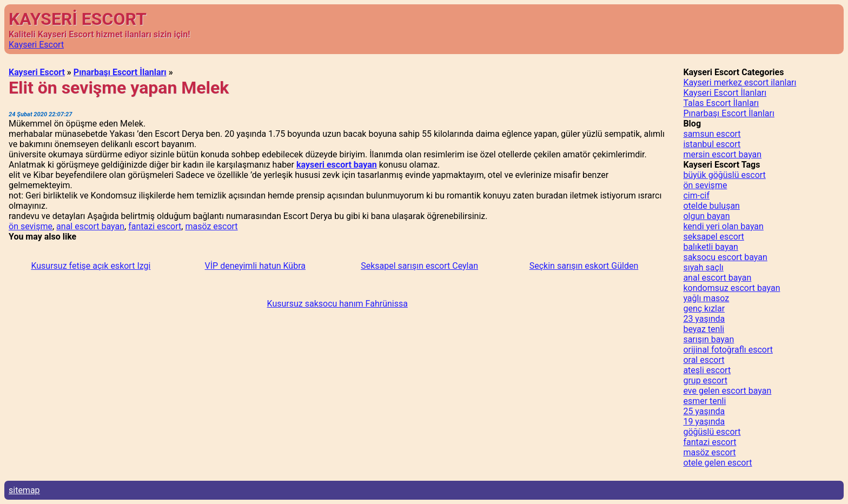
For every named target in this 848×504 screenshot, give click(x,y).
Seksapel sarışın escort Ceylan (419, 266)
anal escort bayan (90, 226)
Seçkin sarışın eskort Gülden (584, 266)
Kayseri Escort (36, 45)
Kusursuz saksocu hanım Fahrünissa (337, 304)
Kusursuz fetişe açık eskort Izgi (91, 266)
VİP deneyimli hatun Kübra (255, 266)
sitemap (24, 490)
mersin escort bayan (722, 154)
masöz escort (211, 226)
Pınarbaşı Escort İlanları (120, 72)
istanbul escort (712, 144)
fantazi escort (155, 226)
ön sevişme (31, 226)
